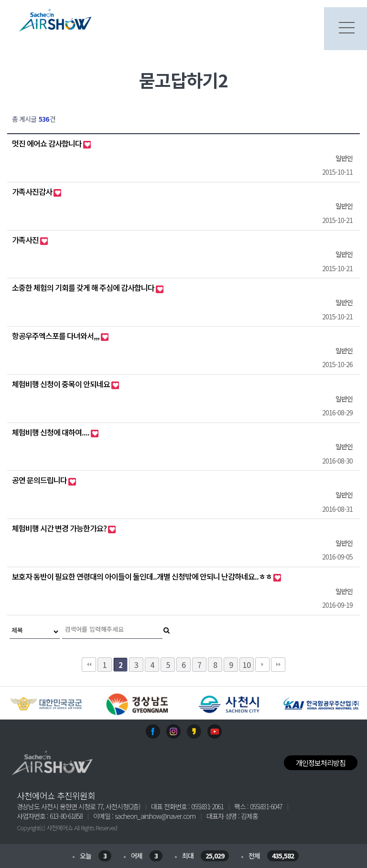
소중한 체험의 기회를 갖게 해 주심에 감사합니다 (84, 287)
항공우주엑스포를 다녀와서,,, (56, 336)
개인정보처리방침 (321, 763)
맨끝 (278, 665)
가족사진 (26, 240)
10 (247, 665)
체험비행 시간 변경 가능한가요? (60, 528)
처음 (89, 665)
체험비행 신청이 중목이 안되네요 (62, 384)
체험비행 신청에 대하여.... (51, 432)
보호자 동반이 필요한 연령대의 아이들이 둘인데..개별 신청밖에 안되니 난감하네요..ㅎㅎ (143, 576)
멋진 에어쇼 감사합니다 (48, 143)
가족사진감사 (33, 191)
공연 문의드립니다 (40, 480)
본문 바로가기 (0, 0)
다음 (262, 665)
